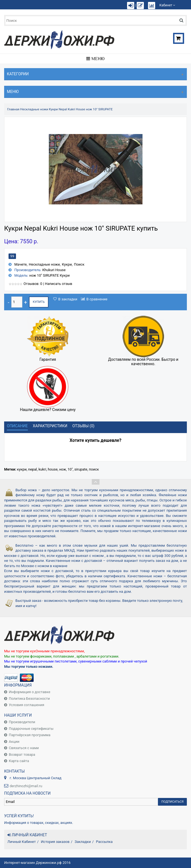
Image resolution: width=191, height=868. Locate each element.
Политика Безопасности (29, 699)
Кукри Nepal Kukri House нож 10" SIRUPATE (81, 109)
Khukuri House (54, 270)
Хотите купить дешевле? (96, 440)
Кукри (67, 264)
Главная (13, 109)
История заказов (55, 842)
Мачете (21, 264)
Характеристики (50, 426)
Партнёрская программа (30, 735)
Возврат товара (22, 755)
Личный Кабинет (22, 842)
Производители (22, 722)
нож (63, 469)
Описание (17, 426)
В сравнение (97, 299)
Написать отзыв (59, 284)
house (53, 469)
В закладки (68, 299)
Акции (14, 742)
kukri (42, 469)
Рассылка (104, 842)
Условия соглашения (26, 705)
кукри (22, 469)
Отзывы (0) (84, 426)
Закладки (83, 842)
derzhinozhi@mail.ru (26, 786)
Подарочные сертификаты (31, 729)
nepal (33, 469)
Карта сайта (19, 761)
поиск (94, 469)
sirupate (81, 469)
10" (70, 469)
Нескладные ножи (34, 109)
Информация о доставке (29, 692)
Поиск (79, 264)
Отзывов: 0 (33, 284)
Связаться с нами (24, 748)
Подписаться (172, 802)
